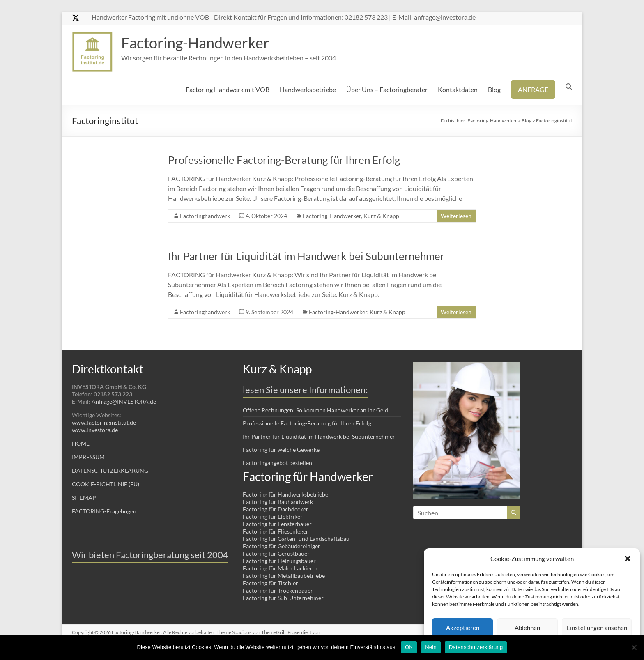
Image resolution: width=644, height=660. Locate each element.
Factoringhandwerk (205, 216)
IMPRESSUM (88, 457)
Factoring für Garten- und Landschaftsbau (296, 539)
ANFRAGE (533, 89)
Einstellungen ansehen (597, 628)
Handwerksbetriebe (308, 89)
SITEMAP (84, 498)
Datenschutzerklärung (476, 647)
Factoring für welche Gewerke (281, 450)
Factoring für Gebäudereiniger (282, 546)
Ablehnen (527, 628)
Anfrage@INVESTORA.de (124, 401)
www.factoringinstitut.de (104, 422)
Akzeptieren (463, 628)
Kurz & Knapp (381, 216)
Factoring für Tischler (270, 583)
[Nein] (634, 647)
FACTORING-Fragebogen (104, 511)
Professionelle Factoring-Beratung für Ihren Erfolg (284, 160)
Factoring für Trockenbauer (278, 590)
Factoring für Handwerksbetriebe (285, 494)
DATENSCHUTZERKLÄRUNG (110, 470)
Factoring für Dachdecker (276, 509)
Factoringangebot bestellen (277, 463)
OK (409, 647)
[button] (628, 559)
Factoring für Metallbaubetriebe (284, 576)
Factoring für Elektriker (273, 516)
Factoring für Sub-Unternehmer (283, 598)
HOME (81, 443)
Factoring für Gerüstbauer (276, 553)
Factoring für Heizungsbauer (279, 561)
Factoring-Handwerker (195, 43)
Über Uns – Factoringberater (387, 89)
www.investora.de (95, 430)
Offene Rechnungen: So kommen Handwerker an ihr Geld (315, 410)
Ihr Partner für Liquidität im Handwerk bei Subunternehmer (306, 256)
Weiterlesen (456, 216)
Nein (431, 647)
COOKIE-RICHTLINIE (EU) (106, 484)
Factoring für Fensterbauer (277, 524)
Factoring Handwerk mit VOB (228, 89)
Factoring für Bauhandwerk (278, 502)
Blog (494, 89)
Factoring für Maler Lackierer (280, 568)
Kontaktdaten (458, 89)
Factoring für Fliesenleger (276, 531)
